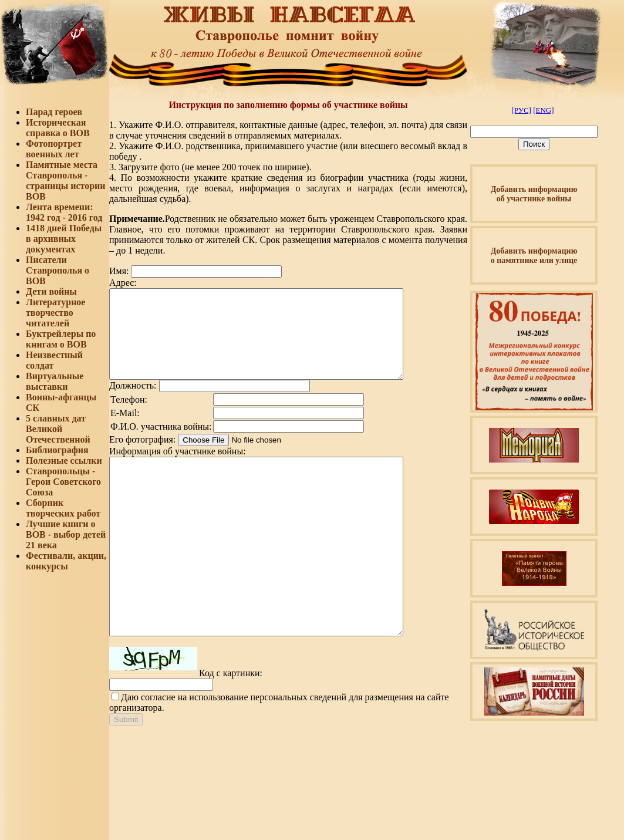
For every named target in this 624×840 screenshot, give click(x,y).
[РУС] (521, 110)
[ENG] (543, 110)
